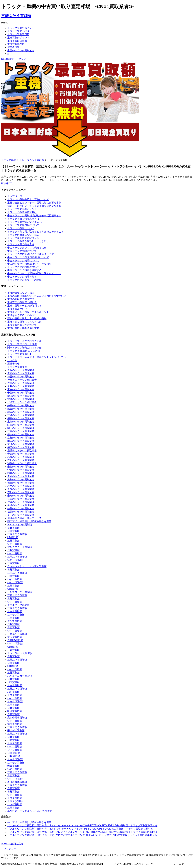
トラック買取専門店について (23, 225)
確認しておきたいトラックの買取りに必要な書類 (34, 206)
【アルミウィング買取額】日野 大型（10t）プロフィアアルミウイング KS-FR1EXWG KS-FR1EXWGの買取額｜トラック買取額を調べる (82, 832)
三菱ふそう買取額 (16, 16)
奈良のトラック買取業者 (21, 444)
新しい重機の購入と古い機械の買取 (27, 318)
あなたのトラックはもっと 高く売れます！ (31, 811)
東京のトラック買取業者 (21, 389)
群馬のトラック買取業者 (21, 412)
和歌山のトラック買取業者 (22, 463)
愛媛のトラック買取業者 (21, 476)
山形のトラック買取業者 (21, 496)
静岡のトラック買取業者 (21, 406)
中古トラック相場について (22, 251)
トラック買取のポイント (21, 28)
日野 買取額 (14, 756)
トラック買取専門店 (18, 34)
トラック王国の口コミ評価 (22, 344)
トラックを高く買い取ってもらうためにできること (35, 232)
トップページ (15, 196)
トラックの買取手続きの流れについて (28, 199)
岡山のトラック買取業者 (21, 428)
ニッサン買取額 (16, 615)
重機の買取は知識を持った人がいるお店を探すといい (37, 296)
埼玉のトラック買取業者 (21, 377)
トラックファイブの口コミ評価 (24, 341)
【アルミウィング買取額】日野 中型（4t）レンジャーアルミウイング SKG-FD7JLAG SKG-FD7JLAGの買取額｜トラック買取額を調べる (82, 825)
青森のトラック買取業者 (21, 454)
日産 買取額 (14, 753)
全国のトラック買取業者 (21, 50)
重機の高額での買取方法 (21, 299)
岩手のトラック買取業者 (21, 486)
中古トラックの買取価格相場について (28, 257)
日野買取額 (13, 528)
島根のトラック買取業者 (21, 457)
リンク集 (12, 360)
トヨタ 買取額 (15, 702)
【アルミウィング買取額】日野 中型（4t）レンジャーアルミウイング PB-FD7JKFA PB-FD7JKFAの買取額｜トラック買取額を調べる (80, 829)
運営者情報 (13, 47)
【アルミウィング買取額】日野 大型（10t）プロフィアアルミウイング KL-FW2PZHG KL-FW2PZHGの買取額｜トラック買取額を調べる (82, 835)
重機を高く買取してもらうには (24, 322)
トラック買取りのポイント (22, 209)
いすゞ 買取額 (15, 560)
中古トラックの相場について (23, 261)
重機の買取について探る (21, 293)
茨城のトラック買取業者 (21, 415)
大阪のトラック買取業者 (21, 370)
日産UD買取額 (15, 640)
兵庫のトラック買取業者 (21, 383)
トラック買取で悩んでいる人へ (24, 222)
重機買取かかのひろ (18, 309)
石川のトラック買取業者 (21, 492)
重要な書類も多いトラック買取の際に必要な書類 (34, 203)
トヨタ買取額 (15, 611)
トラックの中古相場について (23, 267)
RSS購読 (6, 59)
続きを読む (7, 183)
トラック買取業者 (17, 367)
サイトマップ (18, 59)
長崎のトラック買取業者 (21, 505)
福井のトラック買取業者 (21, 512)
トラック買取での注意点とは (23, 219)
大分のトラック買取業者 (21, 489)
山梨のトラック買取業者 (21, 467)
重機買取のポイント (18, 38)
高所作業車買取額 (17, 718)
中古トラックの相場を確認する (24, 270)
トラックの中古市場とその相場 (24, 280)
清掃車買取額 (15, 724)
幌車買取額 (13, 766)
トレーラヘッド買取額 (32, 160)
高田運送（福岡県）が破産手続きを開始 (29, 521)
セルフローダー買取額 (20, 592)
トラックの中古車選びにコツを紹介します (31, 254)
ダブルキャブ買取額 (18, 605)
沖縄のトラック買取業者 (21, 470)
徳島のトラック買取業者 (21, 508)
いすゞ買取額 (15, 544)
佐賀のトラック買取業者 (21, 502)
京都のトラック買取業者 (21, 438)
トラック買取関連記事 (20, 354)
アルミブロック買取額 (20, 547)
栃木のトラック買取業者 (21, 434)
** (8, 54)
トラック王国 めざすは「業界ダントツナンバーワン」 (38, 357)
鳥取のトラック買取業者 (21, 480)
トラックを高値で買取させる (23, 238)
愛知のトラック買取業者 (21, 373)
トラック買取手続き (18, 31)
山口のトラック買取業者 (21, 441)
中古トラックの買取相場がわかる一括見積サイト (34, 216)
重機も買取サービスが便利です (24, 306)
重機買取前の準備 (17, 41)
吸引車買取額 (15, 711)
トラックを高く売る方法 (21, 244)
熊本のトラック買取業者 (21, 473)
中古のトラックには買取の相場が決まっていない (34, 273)
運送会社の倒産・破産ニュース (24, 518)
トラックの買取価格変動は (22, 212)
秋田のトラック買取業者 (21, 483)
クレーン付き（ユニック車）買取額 (27, 566)
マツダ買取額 (15, 637)
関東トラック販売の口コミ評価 (24, 348)
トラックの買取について (21, 228)
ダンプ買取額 (15, 621)
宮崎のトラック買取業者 (21, 499)
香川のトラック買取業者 (21, 460)
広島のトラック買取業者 (21, 422)
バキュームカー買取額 (20, 676)
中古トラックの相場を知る (22, 277)
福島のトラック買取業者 (21, 447)
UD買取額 (13, 537)
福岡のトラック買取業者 (21, 418)
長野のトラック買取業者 (21, 386)
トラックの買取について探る (23, 235)
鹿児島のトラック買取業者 (22, 451)
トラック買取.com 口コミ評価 (24, 351)
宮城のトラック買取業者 (21, 399)
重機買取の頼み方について (22, 325)
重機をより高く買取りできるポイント (28, 312)
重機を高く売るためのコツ (22, 315)
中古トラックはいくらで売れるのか (27, 248)
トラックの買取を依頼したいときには (28, 241)
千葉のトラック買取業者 (21, 393)
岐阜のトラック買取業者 (21, 425)
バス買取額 (13, 682)
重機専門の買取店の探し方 (22, 302)
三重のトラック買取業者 (21, 431)
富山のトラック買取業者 (21, 515)
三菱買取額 (13, 541)
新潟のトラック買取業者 (21, 396)
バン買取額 (13, 692)
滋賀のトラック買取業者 (21, 409)
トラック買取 (9, 160)
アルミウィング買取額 (20, 525)
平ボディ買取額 (16, 730)
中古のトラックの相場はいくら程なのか (29, 264)
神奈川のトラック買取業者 (22, 380)
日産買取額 (13, 531)
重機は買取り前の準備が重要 (23, 328)
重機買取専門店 (16, 44)
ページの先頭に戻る (12, 844)
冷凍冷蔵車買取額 (17, 782)
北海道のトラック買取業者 (22, 402)
